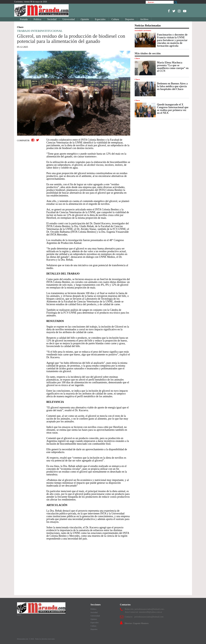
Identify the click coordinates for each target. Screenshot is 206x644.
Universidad (69, 19)
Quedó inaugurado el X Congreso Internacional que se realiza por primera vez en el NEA (173, 109)
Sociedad (52, 19)
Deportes (129, 19)
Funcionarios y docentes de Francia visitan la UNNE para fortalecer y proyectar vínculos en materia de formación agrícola (172, 40)
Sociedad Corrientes (143, 30)
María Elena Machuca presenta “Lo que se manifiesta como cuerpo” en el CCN (173, 67)
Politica (94, 609)
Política (37, 19)
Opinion (94, 619)
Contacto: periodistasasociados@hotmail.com (144, 617)
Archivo (144, 19)
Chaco (137, 58)
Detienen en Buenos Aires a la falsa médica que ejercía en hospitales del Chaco (172, 86)
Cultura (115, 19)
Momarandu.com (23, 639)
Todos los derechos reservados (45, 639)
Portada (24, 19)
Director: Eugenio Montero (137, 623)
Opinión (85, 19)
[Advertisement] (74, 566)
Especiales (100, 19)
